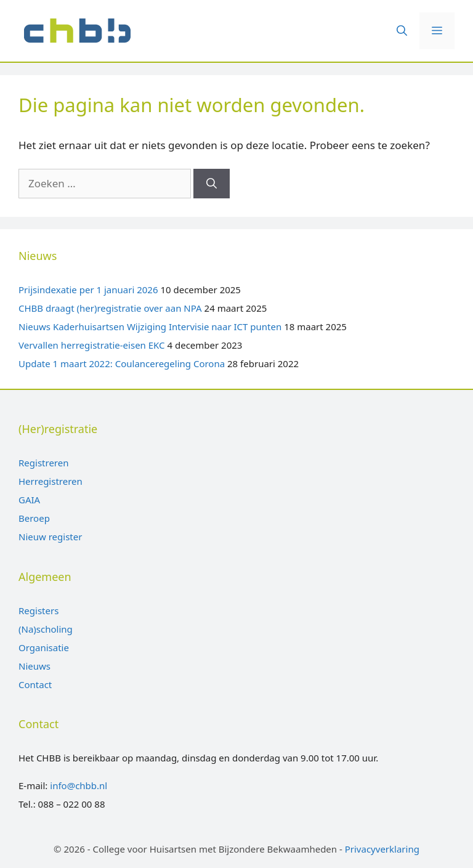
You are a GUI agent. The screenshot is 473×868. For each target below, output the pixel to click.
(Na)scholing (46, 629)
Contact (35, 684)
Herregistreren (51, 481)
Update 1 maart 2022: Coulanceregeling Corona (122, 363)
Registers (38, 610)
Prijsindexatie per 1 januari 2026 (88, 290)
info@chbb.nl (79, 785)
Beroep (34, 518)
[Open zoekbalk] (402, 31)
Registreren (43, 463)
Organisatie (44, 647)
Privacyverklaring (382, 849)
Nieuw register (50, 537)
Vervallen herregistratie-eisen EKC (92, 345)
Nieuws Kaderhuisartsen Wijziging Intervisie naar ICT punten (150, 327)
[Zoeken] (212, 184)
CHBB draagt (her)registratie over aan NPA (110, 308)
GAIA (29, 500)
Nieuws (34, 666)
